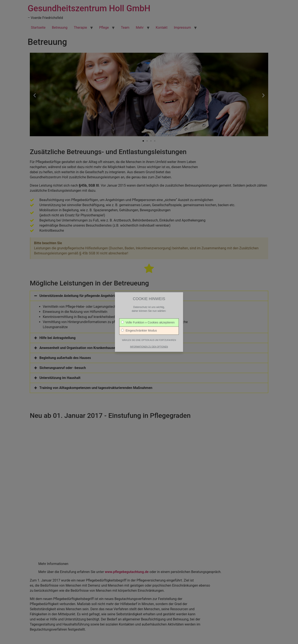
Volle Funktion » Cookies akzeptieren (148, 318)
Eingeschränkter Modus (139, 326)
